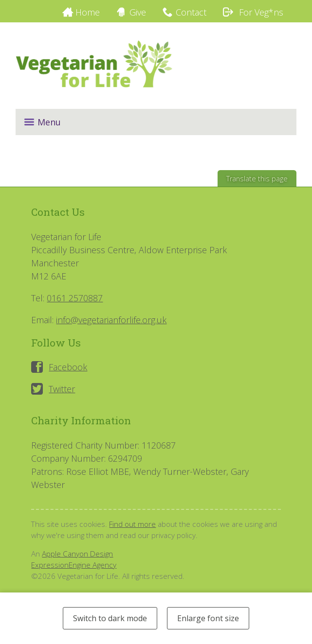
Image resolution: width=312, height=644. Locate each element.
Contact (191, 12)
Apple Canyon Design (77, 554)
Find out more (132, 524)
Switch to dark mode (110, 618)
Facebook (68, 367)
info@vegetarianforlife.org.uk (111, 320)
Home (88, 12)
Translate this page (257, 179)
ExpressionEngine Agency (74, 565)
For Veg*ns (253, 12)
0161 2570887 (75, 298)
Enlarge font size (208, 618)
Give (138, 12)
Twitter (62, 389)
